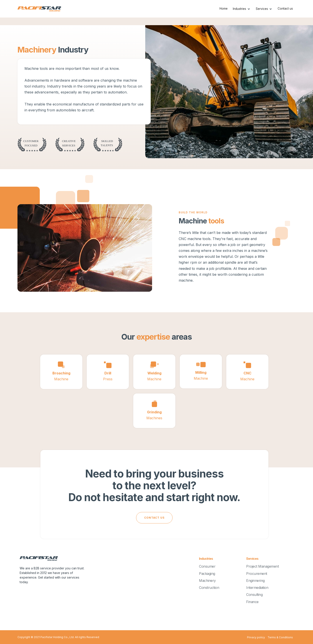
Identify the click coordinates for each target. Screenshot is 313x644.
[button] (242, 9)
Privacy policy (256, 637)
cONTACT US (154, 518)
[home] (39, 9)
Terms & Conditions (280, 637)
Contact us (285, 9)
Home (224, 9)
